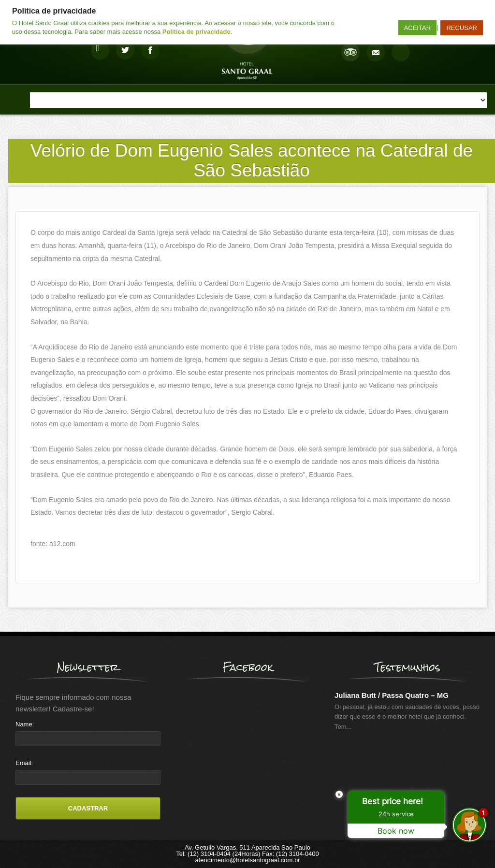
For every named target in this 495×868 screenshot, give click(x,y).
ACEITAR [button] (417, 28)
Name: (25, 724)
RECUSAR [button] (462, 28)
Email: (24, 763)
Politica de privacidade (197, 32)
